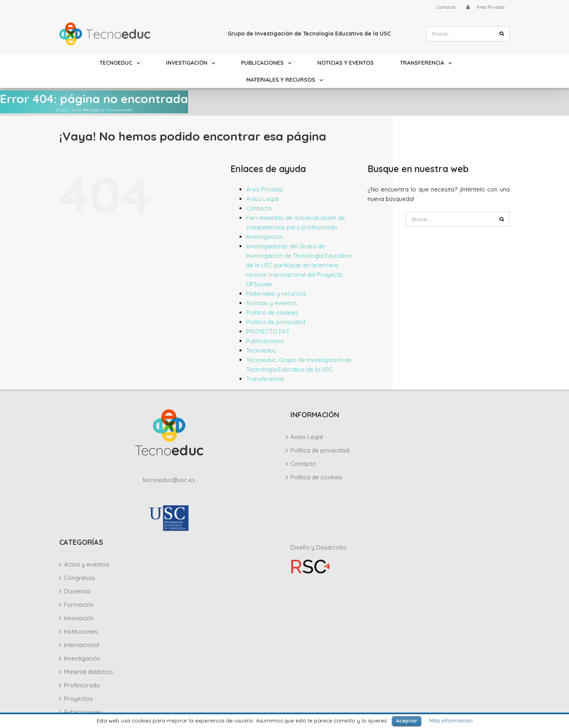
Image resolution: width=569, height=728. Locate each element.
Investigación (264, 237)
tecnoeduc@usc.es (169, 480)
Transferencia (265, 379)
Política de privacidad (276, 322)
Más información (451, 720)
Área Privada (264, 189)
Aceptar (407, 720)
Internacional (82, 645)
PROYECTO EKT (268, 331)
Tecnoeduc (261, 350)
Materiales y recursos (276, 294)
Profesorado (82, 685)
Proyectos (78, 699)
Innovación (79, 618)
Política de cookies (272, 312)
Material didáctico (89, 672)
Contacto (259, 208)
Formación (79, 605)
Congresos (80, 578)
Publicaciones (265, 341)
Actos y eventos (87, 564)
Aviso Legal (262, 199)
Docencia (77, 591)
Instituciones (81, 631)
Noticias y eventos (272, 303)
